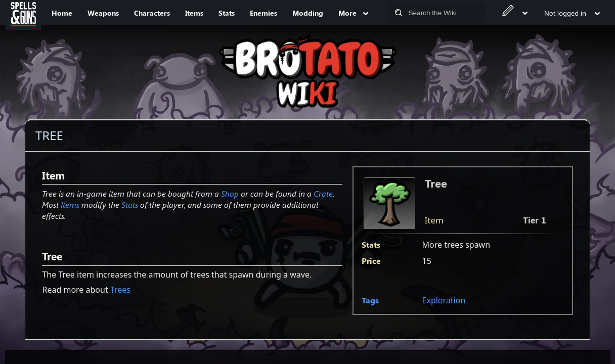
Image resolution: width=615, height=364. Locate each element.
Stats (130, 204)
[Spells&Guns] (23, 13)
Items (70, 204)
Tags (370, 300)
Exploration (444, 300)
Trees (120, 290)
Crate (323, 193)
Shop (230, 193)
